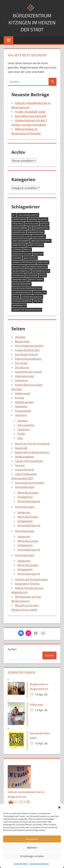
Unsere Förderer (25, 470)
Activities (23, 421)
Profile (21, 434)
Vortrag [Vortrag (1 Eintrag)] (38, 301)
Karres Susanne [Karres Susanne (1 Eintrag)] (35, 245)
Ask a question (26, 425)
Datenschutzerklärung (39, 864)
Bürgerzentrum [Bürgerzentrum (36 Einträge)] (36, 232)
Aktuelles (20, 337)
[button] (59, 807)
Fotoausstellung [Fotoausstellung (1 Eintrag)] (21, 237)
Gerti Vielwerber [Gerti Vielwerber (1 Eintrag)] (21, 241)
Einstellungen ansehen (32, 856)
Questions (21, 415)
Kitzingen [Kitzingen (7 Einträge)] (17, 249)
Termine (20, 465)
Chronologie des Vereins (29, 346)
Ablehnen (32, 848)
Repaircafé (21, 448)
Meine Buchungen (28, 493)
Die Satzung (22, 367)
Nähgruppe (36, 704)
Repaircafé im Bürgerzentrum (32, 452)
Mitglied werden (24, 402)
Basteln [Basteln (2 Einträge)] (44, 224)
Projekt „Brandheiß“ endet (30, 112)
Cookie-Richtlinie (21, 864)
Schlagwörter (25, 497)
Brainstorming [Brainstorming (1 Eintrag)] (20, 228)
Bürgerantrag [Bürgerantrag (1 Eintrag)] (41, 228)
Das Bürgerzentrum (27, 354)
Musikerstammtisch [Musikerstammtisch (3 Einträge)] (37, 267)
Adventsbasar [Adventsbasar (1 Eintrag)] (19, 219)
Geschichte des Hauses (28, 372)
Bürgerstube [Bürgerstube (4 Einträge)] (19, 232)
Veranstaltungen (25, 487)
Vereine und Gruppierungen (31, 579)
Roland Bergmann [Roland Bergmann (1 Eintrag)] (22, 284)
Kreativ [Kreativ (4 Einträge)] (27, 249)
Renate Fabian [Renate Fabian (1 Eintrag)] (36, 280)
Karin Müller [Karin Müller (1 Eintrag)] (19, 245)
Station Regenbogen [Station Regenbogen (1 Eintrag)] (32, 297)
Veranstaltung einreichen (30, 483)
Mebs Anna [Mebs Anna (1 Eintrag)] (43, 262)
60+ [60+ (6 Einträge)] (14, 215)
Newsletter (21, 407)
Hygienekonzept (24, 376)
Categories (24, 429)
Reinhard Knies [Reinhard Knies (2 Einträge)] (20, 280)
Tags (20, 438)
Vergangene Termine (27, 584)
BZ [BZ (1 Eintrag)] (31, 228)
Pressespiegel (23, 411)
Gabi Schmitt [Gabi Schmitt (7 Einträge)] (39, 237)
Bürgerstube (22, 341)
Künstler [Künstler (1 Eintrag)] (38, 254)
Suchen (12, 649)
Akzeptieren (32, 839)
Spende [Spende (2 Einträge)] (16, 297)
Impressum (22, 380)
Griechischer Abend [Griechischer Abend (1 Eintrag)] (41, 241)
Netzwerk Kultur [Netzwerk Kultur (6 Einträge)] (41, 271)
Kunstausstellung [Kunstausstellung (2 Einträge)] (22, 254)
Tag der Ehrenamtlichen (29, 461)
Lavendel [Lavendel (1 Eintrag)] (17, 258)
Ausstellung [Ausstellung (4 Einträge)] (32, 224)
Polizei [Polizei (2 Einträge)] (43, 275)
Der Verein (21, 363)
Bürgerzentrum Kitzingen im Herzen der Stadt (32, 22)
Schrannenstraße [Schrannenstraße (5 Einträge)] (22, 293)
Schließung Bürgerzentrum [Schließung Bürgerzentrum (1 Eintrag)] (27, 288)
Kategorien (24, 512)
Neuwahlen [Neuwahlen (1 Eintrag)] (18, 275)
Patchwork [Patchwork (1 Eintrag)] (32, 275)
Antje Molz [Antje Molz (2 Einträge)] (18, 224)
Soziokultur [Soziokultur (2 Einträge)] (40, 293)
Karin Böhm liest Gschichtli (31, 116)
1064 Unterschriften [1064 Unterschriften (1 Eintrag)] (28, 215)
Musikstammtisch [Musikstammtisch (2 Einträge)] (21, 271)
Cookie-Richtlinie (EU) (27, 350)
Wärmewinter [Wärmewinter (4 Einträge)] (19, 305)
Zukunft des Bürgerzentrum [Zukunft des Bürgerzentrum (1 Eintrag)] (27, 310)
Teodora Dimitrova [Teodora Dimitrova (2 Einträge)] (22, 301)
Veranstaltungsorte (29, 501)
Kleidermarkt (23, 393)
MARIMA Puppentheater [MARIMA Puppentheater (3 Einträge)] (24, 262)
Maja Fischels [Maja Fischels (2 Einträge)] (30, 258)
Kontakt (20, 398)
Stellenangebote (24, 457)
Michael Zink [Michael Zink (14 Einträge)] (19, 267)
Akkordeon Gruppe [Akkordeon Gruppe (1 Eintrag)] (38, 219)
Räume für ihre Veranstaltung (32, 444)
